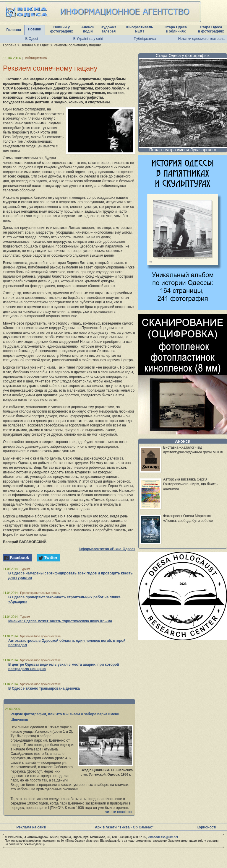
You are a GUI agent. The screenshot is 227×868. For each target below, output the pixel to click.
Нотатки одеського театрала (201, 39)
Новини (34, 29)
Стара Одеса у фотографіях (183, 56)
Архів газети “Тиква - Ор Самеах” (124, 827)
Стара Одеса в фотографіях (211, 29)
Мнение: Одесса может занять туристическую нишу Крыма (60, 621)
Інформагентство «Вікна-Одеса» (107, 549)
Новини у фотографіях (62, 29)
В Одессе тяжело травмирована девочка (44, 688)
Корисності (206, 827)
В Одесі (31, 39)
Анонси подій (88, 29)
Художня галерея (109, 29)
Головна (14, 30)
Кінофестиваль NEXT (140, 29)
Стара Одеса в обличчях (176, 29)
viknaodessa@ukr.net (163, 837)
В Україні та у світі (88, 39)
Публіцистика (145, 39)
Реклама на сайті (31, 827)
